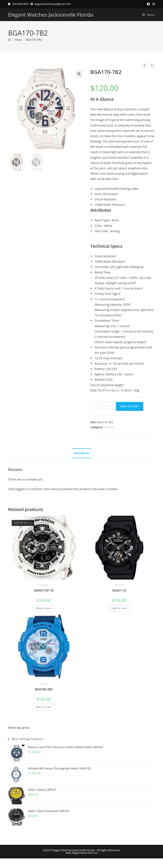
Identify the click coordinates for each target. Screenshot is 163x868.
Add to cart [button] (119, 608)
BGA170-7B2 (34, 40)
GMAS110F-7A (44, 590)
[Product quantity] (102, 406)
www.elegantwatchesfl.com (81, 853)
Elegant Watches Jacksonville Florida (51, 15)
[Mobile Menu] (147, 15)
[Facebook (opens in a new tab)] (148, 4)
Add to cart (130, 406)
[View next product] (152, 65)
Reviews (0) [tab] (81, 453)
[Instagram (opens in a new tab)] (153, 4)
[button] (79, 74)
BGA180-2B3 (44, 689)
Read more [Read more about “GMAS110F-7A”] (44, 608)
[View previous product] (145, 65)
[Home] (9, 40)
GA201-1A (119, 590)
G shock (109, 427)
